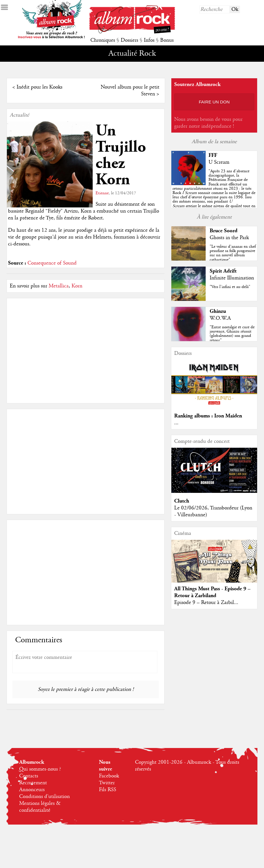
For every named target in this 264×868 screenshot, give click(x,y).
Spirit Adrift (223, 271)
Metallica (59, 286)
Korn (77, 286)
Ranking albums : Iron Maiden (208, 416)
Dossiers (129, 40)
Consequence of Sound (52, 263)
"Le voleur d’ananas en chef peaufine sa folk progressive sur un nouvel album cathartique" (233, 253)
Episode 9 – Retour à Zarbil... (206, 603)
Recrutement (33, 783)
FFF (213, 155)
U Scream (219, 162)
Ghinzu (218, 311)
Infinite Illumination (232, 278)
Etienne (102, 193)
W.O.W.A (220, 318)
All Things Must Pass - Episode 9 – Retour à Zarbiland (212, 592)
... (176, 423)
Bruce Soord (224, 231)
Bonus (167, 40)
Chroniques (103, 40)
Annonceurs (32, 790)
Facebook (109, 776)
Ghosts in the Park (229, 238)
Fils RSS (108, 790)
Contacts (29, 776)
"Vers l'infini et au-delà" (230, 287)
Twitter (107, 783)
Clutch (182, 501)
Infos (149, 40)
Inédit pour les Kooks (39, 87)
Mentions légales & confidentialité (40, 807)
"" (214, 193)
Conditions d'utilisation (44, 797)
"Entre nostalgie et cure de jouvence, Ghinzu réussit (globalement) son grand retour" (232, 334)
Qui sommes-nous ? (40, 769)
